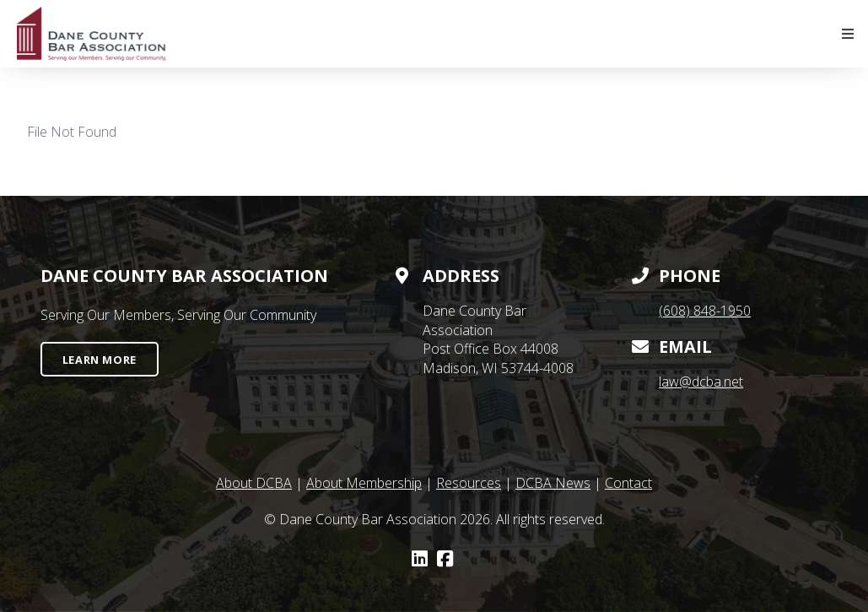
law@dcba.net (701, 382)
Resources (469, 483)
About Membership (364, 483)
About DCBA (254, 483)
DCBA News (553, 483)
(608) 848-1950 (705, 311)
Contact (628, 483)
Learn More (100, 360)
